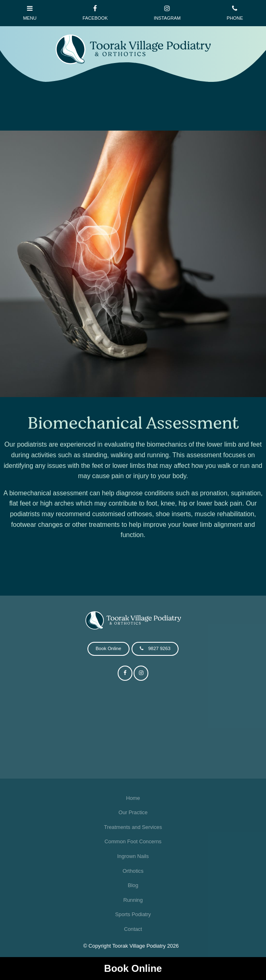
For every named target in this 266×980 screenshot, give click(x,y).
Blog (133, 885)
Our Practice (133, 812)
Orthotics (133, 871)
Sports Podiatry (133, 914)
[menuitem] (133, 798)
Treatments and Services (133, 827)
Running (133, 900)
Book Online (133, 968)
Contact (133, 929)
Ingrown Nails (133, 856)
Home (133, 798)
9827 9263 (159, 648)
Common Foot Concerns (133, 841)
